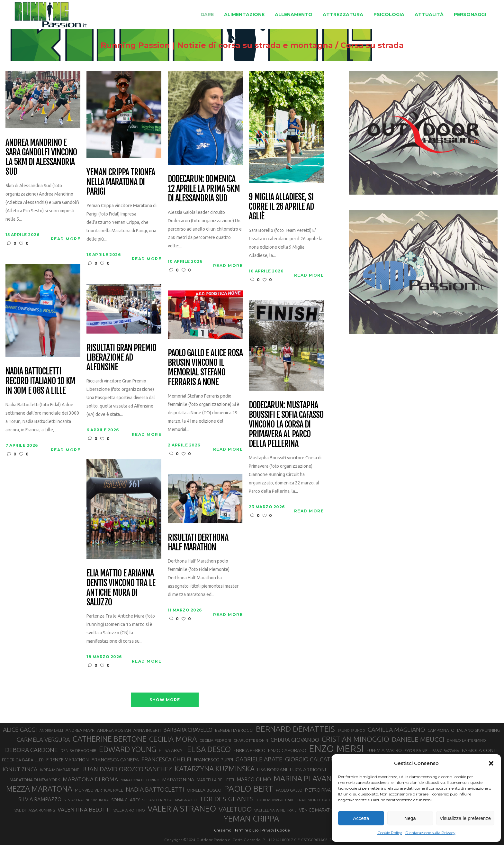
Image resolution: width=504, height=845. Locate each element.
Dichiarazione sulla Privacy (430, 833)
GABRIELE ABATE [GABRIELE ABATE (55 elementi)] (259, 759)
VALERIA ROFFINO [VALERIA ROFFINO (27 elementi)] (129, 810)
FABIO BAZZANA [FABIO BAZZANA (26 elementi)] (446, 751)
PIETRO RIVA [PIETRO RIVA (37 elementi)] (318, 790)
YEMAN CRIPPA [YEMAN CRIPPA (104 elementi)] (251, 819)
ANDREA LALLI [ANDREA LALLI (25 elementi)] (51, 730)
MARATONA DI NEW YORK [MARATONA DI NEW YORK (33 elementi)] (35, 780)
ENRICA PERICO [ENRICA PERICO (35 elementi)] (249, 750)
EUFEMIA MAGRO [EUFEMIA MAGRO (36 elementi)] (384, 750)
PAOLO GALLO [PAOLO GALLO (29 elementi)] (289, 790)
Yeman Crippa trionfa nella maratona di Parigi (121, 182)
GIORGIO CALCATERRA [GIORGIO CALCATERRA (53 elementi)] (315, 759)
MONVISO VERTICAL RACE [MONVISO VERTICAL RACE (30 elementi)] (99, 790)
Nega (410, 818)
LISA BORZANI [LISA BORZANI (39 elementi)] (272, 770)
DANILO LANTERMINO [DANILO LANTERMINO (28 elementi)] (466, 740)
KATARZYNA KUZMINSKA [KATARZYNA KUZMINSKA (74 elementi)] (215, 769)
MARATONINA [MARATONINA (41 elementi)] (178, 779)
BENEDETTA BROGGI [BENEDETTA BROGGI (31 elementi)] (234, 730)
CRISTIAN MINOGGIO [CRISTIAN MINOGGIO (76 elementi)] (355, 739)
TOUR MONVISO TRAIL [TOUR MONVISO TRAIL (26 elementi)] (275, 800)
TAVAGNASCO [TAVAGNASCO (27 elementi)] (185, 800)
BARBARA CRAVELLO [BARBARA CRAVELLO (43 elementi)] (188, 730)
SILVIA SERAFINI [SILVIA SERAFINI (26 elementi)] (76, 800)
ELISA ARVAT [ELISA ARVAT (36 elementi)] (172, 750)
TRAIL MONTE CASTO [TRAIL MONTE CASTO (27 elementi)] (315, 800)
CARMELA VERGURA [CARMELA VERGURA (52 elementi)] (43, 739)
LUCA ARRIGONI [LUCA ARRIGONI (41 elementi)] (308, 769)
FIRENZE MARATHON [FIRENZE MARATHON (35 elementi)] (67, 760)
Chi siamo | (224, 830)
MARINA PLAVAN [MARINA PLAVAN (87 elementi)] (303, 778)
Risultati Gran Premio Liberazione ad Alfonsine (121, 358)
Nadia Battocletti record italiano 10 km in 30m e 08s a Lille (40, 381)
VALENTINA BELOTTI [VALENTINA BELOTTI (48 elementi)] (84, 809)
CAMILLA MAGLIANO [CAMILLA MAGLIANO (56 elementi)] (396, 730)
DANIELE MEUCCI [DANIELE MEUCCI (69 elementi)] (418, 739)
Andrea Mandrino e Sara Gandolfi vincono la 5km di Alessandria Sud (41, 157)
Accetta (361, 818)
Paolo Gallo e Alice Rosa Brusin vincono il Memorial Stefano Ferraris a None (205, 368)
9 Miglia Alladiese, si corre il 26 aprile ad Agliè (281, 207)
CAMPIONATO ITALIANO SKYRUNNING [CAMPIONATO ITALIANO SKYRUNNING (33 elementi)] (464, 730)
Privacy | (269, 830)
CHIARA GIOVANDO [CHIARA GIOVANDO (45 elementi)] (295, 740)
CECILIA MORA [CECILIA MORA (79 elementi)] (173, 739)
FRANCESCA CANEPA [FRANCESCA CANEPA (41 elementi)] (115, 759)
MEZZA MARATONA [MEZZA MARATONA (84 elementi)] (39, 789)
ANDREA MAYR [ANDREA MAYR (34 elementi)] (80, 730)
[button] (491, 763)
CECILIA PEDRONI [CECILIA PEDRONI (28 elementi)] (215, 740)
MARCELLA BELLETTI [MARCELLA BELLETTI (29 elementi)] (215, 780)
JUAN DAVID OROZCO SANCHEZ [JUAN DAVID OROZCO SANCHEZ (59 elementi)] (127, 769)
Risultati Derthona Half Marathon (198, 543)
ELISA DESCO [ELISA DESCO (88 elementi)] (209, 749)
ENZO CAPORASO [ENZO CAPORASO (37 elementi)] (287, 750)
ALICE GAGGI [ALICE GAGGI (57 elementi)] (20, 730)
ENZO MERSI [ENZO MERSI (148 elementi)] (336, 749)
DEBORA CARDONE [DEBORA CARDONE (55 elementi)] (32, 750)
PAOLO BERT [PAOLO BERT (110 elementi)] (249, 788)
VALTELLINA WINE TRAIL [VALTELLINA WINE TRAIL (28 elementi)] (275, 810)
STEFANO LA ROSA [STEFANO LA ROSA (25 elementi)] (157, 800)
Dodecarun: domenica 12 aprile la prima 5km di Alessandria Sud (204, 189)
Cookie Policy (390, 833)
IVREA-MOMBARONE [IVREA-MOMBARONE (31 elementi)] (59, 770)
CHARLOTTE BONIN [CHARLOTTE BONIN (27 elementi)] (251, 740)
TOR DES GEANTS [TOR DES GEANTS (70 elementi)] (226, 799)
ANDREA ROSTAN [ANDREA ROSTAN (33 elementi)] (114, 730)
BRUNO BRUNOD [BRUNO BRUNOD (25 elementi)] (351, 730)
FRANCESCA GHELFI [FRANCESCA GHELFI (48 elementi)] (166, 759)
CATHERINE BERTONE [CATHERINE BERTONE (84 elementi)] (110, 739)
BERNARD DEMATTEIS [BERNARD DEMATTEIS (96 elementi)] (295, 729)
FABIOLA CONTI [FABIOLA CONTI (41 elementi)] (480, 750)
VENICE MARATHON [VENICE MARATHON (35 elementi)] (319, 810)
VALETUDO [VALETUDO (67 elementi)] (235, 809)
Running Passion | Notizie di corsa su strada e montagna (204, 45)
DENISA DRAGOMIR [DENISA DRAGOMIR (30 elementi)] (78, 750)
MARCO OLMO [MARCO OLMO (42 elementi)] (254, 779)
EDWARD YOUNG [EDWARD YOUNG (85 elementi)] (128, 749)
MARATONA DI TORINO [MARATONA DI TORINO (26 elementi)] (140, 780)
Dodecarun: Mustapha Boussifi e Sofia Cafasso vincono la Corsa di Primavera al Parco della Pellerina (286, 424)
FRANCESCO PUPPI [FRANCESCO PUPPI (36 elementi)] (213, 760)
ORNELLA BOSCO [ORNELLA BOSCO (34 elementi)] (204, 790)
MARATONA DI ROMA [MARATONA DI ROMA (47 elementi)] (90, 779)
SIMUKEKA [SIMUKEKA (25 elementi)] (100, 800)
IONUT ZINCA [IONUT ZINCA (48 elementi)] (20, 769)
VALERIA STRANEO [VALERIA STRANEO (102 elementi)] (182, 809)
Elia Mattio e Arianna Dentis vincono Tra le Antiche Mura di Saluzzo (121, 588)
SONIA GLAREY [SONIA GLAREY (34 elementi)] (126, 800)
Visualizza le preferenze (465, 818)
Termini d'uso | (248, 830)
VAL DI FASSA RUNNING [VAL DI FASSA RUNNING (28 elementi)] (35, 810)
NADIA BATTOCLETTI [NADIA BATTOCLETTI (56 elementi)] (155, 789)
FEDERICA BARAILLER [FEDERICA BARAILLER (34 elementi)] (23, 760)
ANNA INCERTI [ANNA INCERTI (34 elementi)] (147, 730)
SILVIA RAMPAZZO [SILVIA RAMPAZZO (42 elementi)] (40, 799)
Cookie (283, 830)
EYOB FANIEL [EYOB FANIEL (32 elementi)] (417, 751)
